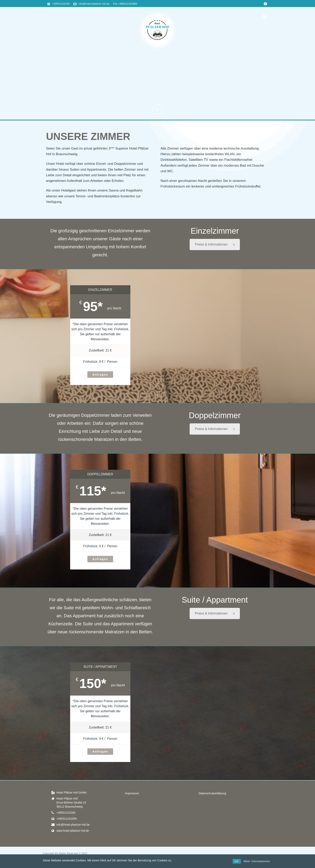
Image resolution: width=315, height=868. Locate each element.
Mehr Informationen (257, 861)
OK (237, 861)
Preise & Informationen (215, 244)
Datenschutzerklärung (212, 793)
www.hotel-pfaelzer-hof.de (73, 831)
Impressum (132, 793)
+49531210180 (61, 4)
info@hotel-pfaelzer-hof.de (94, 4)
